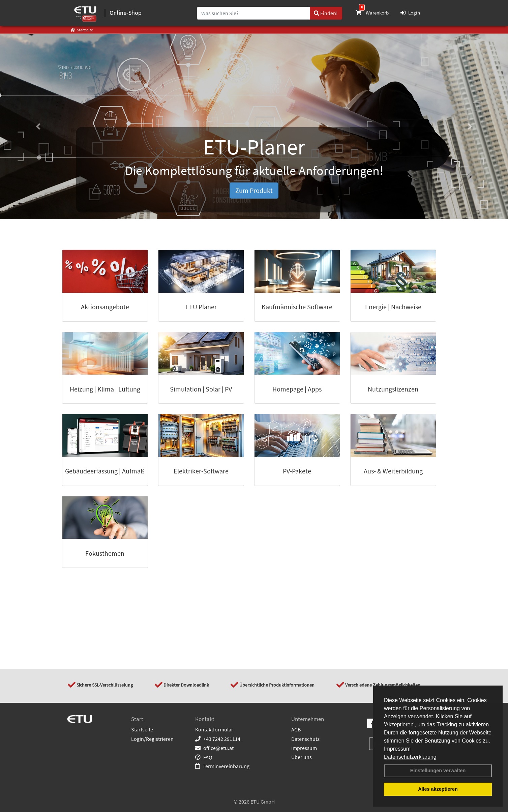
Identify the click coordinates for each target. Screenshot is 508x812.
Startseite (142, 729)
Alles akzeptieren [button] (438, 789)
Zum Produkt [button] (254, 190)
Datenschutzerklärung (410, 757)
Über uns (302, 757)
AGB (296, 729)
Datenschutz (305, 739)
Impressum (397, 749)
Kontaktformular (214, 729)
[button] (38, 126)
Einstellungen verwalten (438, 771)
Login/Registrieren (152, 739)
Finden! (326, 13)
